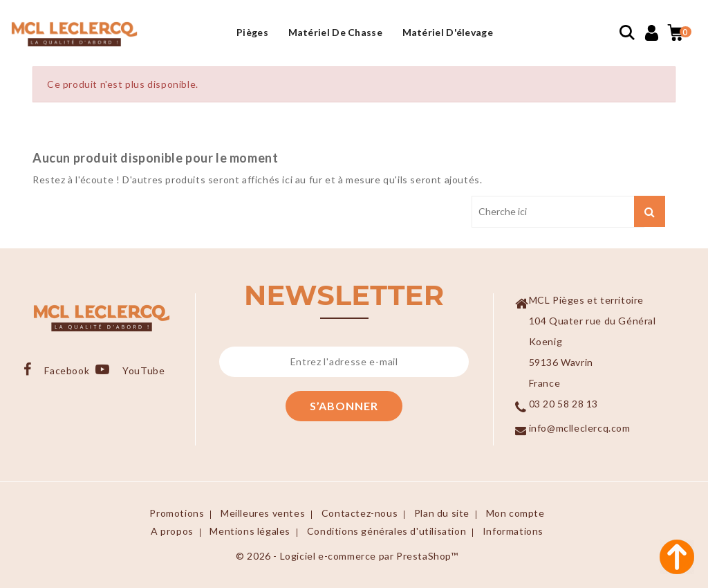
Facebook (67, 370)
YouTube (143, 370)
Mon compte (515, 513)
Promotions (177, 513)
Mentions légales (250, 531)
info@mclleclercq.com (580, 428)
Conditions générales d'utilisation (386, 531)
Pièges (252, 32)
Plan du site (442, 513)
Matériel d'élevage (448, 32)
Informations (513, 531)
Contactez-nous (360, 513)
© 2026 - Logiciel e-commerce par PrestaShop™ (347, 556)
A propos (172, 531)
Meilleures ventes (263, 513)
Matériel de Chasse (335, 32)
